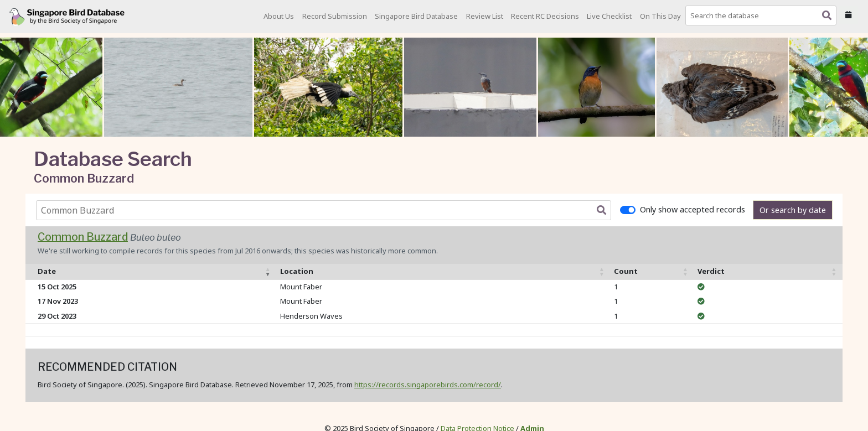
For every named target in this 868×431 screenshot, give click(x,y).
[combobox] (763, 15)
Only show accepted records (693, 209)
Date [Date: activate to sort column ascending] (47, 271)
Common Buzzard (83, 237)
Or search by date (793, 210)
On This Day (660, 16)
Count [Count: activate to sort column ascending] (626, 271)
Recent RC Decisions (545, 16)
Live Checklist (609, 16)
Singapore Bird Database (416, 16)
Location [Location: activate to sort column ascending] (297, 271)
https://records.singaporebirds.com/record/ (428, 385)
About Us (279, 16)
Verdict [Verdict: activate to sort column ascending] (711, 271)
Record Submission (335, 16)
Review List (485, 16)
